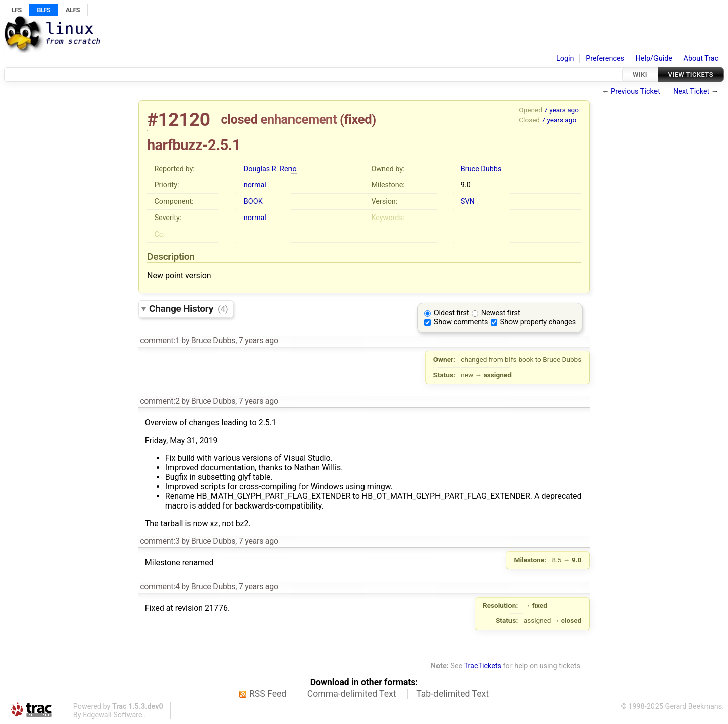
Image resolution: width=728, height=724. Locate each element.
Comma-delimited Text (352, 694)
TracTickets (483, 666)
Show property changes (538, 322)
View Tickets (691, 74)
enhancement (299, 119)
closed (239, 119)
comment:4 (160, 586)
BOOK (253, 202)
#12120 (179, 120)
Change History (188, 308)
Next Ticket (691, 91)
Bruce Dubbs (481, 169)
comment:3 (160, 541)
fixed (358, 119)
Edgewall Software (113, 715)
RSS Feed (268, 694)
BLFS (43, 10)
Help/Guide (654, 59)
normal (255, 185)
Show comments (461, 322)
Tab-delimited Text (453, 694)
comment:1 (160, 341)
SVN (468, 202)
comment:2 (160, 401)
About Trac (701, 59)
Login (565, 59)
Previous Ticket (635, 91)
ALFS (73, 10)
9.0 (466, 185)
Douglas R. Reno (270, 169)
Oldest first (452, 313)
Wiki (640, 74)
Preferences (605, 59)
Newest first (501, 313)
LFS (16, 10)
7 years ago (561, 110)
